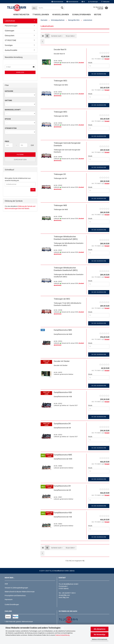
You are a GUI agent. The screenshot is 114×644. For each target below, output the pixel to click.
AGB (6, 584)
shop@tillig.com (64, 595)
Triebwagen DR (60, 174)
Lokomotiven (10, 21)
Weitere (98, 15)
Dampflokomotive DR (62, 424)
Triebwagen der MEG (62, 299)
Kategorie (9, 91)
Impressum (9, 599)
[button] (83, 2)
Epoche (8, 119)
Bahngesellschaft (13, 110)
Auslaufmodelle (11, 50)
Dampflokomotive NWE (63, 455)
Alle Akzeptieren (100, 629)
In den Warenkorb (99, 74)
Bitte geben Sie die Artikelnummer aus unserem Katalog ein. (18, 179)
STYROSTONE (10, 40)
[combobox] (57, 36)
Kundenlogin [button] (93, 2)
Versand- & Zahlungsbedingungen (16, 588)
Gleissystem (10, 36)
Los (33, 190)
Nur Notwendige (100, 635)
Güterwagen (10, 31)
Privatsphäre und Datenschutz (15, 596)
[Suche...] (34, 8)
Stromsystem (11, 128)
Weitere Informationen (100, 639)
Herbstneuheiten (21, 15)
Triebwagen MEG (60, 81)
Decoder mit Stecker (62, 361)
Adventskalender (57, 2)
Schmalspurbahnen (81, 15)
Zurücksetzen (20, 160)
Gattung (8, 100)
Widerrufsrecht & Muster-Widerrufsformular (20, 592)
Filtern (20, 155)
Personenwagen (11, 26)
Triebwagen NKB (60, 205)
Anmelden (20, 72)
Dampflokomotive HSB (63, 392)
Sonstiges (9, 45)
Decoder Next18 (60, 50)
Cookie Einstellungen (12, 604)
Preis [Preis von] (7, 141)
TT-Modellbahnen (41, 15)
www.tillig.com (64, 597)
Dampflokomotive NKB (63, 330)
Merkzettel (105, 2)
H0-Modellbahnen (61, 15)
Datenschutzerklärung (62, 635)
